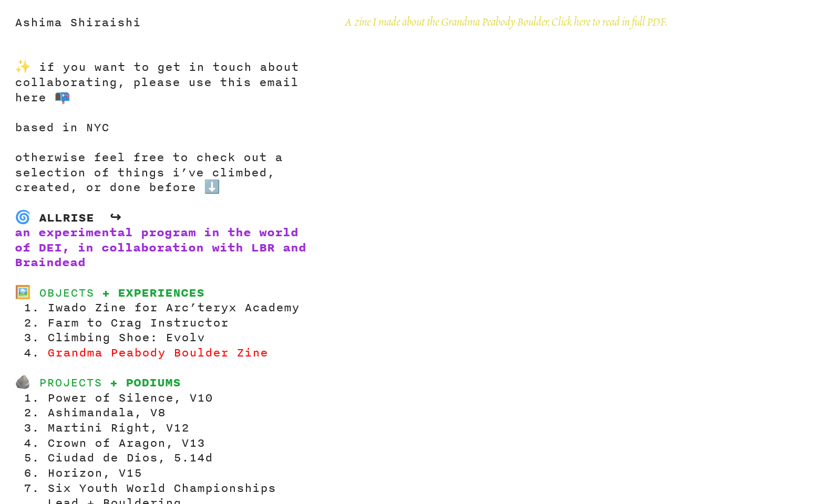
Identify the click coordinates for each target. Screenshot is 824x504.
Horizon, (79, 472)
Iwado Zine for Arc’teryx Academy (173, 307)
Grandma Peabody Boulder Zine (162, 352)
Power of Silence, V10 (130, 397)
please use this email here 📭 (157, 89)
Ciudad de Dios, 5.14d (130, 457)
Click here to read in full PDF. (609, 23)
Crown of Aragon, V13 (126, 442)
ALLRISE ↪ (80, 217)
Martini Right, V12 (118, 427)
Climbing (79, 337)
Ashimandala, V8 (110, 412)
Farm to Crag (95, 322)
